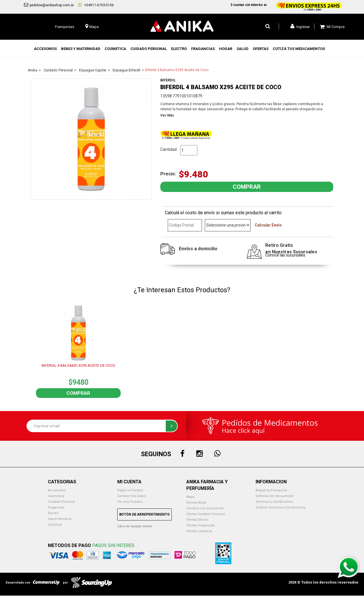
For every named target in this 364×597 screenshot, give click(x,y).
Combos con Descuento (205, 508)
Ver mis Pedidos (130, 502)
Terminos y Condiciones (274, 502)
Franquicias (65, 27)
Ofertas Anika (196, 503)
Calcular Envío (268, 225)
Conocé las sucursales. (286, 255)
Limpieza (55, 525)
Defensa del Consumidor (275, 496)
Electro (53, 513)
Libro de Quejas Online (135, 526)
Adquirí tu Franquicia (271, 490)
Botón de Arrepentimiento (144, 514)
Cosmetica (56, 496)
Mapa (190, 497)
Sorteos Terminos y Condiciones (280, 507)
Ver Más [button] (167, 115)
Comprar (78, 393)
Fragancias (56, 507)
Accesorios (57, 490)
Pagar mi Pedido (130, 490)
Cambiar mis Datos (132, 496)
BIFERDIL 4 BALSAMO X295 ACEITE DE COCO (78, 365)
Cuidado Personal (61, 502)
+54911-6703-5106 (96, 5)
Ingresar (300, 26)
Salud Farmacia (60, 519)
